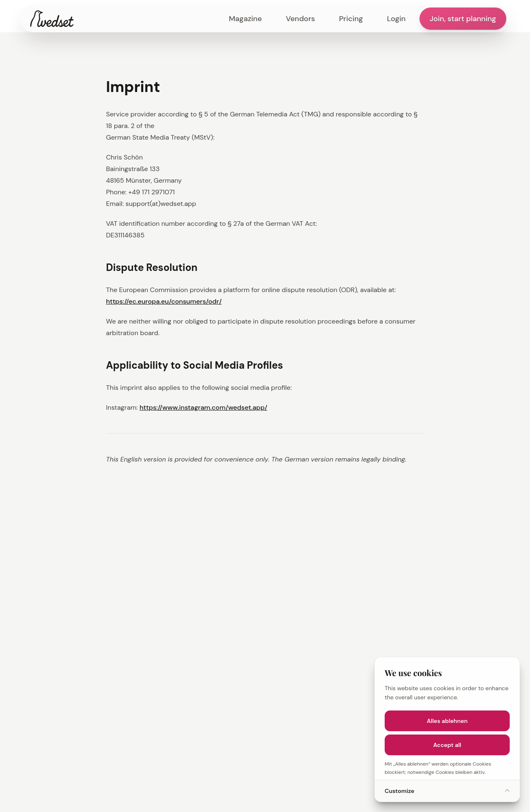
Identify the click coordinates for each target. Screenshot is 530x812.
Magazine (246, 19)
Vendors (300, 19)
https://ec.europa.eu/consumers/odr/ (164, 301)
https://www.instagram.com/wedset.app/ (204, 407)
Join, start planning (463, 19)
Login (396, 19)
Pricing (351, 19)
